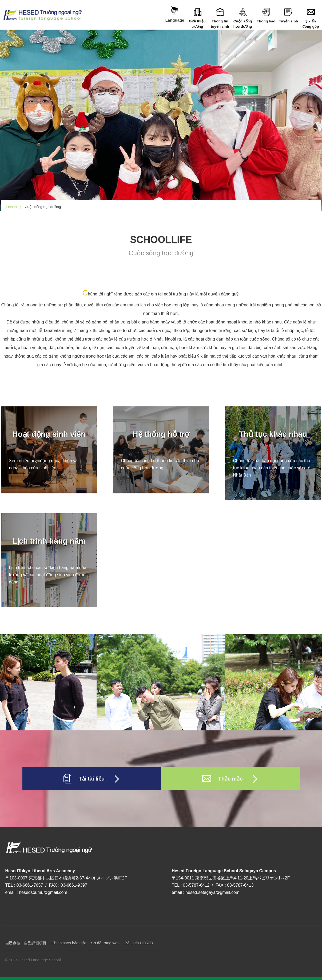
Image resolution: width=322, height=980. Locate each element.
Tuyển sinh (289, 16)
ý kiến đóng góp (311, 18)
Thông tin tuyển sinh (220, 18)
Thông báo (266, 16)
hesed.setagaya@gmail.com (212, 892)
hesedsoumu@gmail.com (43, 892)
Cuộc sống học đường (243, 18)
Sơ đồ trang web (105, 943)
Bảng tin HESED (139, 943)
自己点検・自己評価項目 (26, 943)
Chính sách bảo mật (69, 943)
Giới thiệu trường (197, 18)
